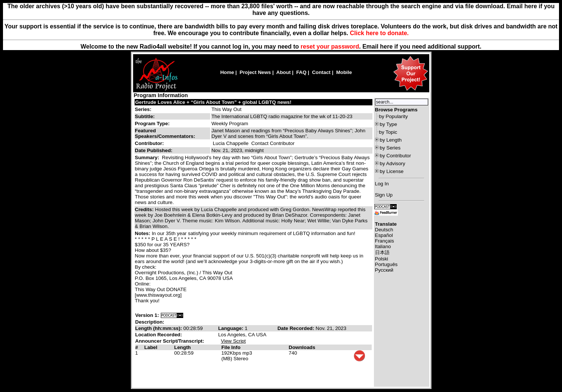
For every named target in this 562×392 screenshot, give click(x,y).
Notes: (143, 233)
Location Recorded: (159, 335)
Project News (255, 72)
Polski (382, 259)
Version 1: (147, 315)
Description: (150, 322)
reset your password (330, 47)
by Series (390, 148)
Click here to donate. (379, 33)
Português (386, 264)
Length (182, 347)
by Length (391, 140)
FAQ (301, 72)
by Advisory (393, 163)
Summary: (148, 158)
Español (384, 235)
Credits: (145, 209)
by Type (389, 124)
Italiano (383, 246)
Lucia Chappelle (231, 143)
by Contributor (396, 156)
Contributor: (150, 143)
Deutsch (384, 230)
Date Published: (154, 150)
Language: (231, 328)
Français (385, 241)
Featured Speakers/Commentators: (165, 133)
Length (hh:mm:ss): (159, 328)
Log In (382, 184)
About (284, 72)
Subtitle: (145, 116)
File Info (231, 347)
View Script (233, 341)
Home (227, 72)
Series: (143, 109)
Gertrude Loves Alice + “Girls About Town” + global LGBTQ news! (214, 102)
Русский (384, 270)
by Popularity (394, 116)
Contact (321, 72)
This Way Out (226, 109)
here (386, 47)
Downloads (302, 347)
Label (151, 347)
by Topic (388, 132)
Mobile (344, 72)
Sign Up (384, 195)
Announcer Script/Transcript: (170, 341)
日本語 (382, 252)
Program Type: (152, 124)
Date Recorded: (297, 328)
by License (392, 171)
